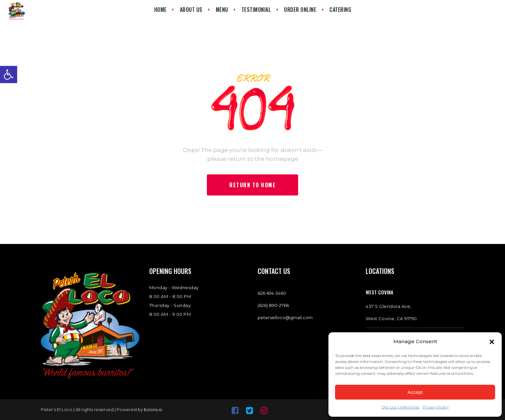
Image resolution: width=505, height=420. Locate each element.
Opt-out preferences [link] (400, 407)
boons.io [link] (153, 409)
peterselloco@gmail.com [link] (285, 317)
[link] (9, 75)
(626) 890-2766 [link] (273, 305)
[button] (492, 342)
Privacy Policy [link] (436, 407)
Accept (415, 392)
